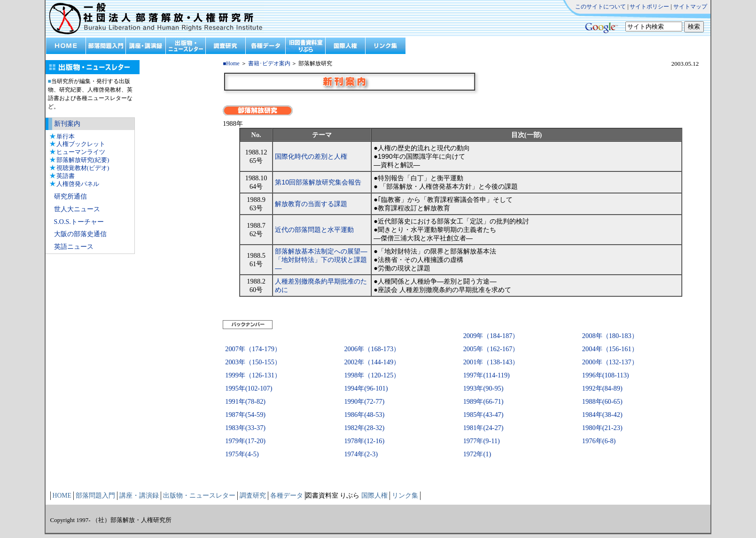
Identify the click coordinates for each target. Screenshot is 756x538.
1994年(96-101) (366, 388)
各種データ (287, 496)
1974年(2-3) (361, 454)
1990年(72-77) (364, 401)
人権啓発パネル (78, 184)
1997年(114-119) (487, 375)
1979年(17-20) (245, 441)
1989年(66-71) (483, 401)
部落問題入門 (95, 496)
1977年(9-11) (482, 441)
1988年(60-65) (602, 401)
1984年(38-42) (602, 415)
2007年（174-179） (253, 349)
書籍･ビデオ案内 (269, 64)
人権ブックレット (81, 144)
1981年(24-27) (483, 428)
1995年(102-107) (249, 388)
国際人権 (374, 496)
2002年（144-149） (372, 362)
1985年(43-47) (483, 415)
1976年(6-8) (599, 441)
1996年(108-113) (606, 375)
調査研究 (253, 496)
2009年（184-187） (491, 336)
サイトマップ (690, 7)
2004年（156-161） (610, 349)
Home (233, 64)
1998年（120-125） (372, 375)
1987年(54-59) (245, 415)
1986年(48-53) (364, 415)
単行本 (66, 136)
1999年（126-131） (253, 375)
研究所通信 (70, 196)
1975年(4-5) (242, 454)
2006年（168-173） (372, 349)
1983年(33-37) (245, 428)
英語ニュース (74, 247)
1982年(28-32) (364, 428)
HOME (62, 496)
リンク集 (405, 496)
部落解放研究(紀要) (83, 160)
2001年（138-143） (491, 362)
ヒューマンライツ (81, 152)
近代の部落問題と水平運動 (314, 230)
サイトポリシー (649, 7)
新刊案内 (67, 124)
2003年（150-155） (253, 362)
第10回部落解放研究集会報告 (318, 182)
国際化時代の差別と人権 (311, 156)
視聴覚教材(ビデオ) (83, 168)
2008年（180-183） (610, 336)
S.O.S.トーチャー (79, 222)
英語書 (66, 176)
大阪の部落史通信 (80, 234)
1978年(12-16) (364, 441)
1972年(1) (477, 454)
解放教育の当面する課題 (311, 204)
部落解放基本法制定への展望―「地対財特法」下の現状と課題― (321, 260)
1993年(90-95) (483, 388)
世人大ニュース (77, 209)
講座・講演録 (139, 496)
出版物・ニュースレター (199, 496)
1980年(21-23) (602, 428)
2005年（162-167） (491, 349)
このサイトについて (600, 7)
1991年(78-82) (245, 401)
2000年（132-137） (610, 362)
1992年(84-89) (602, 388)
